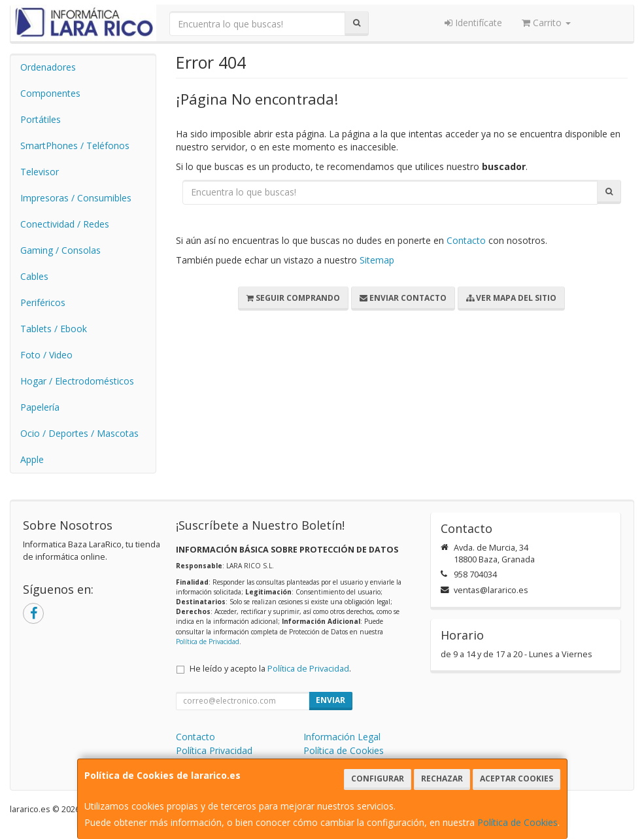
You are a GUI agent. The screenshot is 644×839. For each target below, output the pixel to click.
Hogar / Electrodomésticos (77, 381)
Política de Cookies (517, 822)
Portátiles (41, 119)
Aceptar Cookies (517, 779)
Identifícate (473, 23)
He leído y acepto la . (270, 669)
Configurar (378, 779)
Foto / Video (46, 355)
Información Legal (342, 737)
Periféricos (43, 302)
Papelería (40, 407)
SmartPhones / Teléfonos (75, 146)
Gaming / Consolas (60, 250)
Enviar (330, 700)
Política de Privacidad (208, 642)
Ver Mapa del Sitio (511, 298)
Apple (32, 459)
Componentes (50, 93)
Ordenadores (48, 67)
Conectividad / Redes (65, 224)
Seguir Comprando (293, 298)
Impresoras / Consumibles (76, 198)
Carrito (546, 23)
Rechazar (442, 779)
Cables (34, 276)
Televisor (40, 172)
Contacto (466, 240)
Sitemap (377, 260)
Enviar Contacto (403, 298)
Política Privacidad (214, 750)
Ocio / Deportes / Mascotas (79, 433)
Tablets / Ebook (54, 329)
